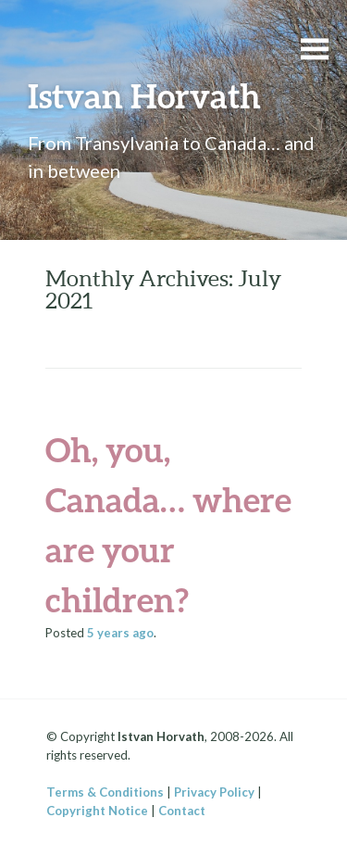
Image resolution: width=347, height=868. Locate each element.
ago (120, 633)
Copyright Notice (97, 811)
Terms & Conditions (105, 792)
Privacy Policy (214, 792)
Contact (182, 811)
